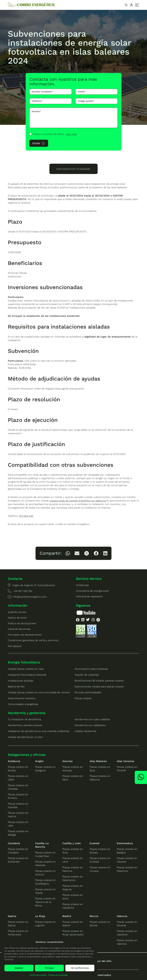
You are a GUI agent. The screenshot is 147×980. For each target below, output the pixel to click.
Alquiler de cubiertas (87, 675)
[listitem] (68, 553)
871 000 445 (26, 516)
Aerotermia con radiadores (90, 725)
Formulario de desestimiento (25, 635)
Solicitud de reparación (89, 596)
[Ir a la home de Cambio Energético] (32, 5)
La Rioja (40, 916)
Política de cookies (38, 975)
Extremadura (125, 843)
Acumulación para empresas (91, 669)
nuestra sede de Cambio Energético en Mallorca (78, 501)
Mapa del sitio (103, 961)
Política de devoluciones (22, 623)
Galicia (12, 916)
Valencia (122, 916)
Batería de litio (16, 687)
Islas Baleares (98, 761)
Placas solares (83, 698)
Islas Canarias (125, 761)
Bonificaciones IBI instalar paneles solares (99, 681)
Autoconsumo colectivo (22, 698)
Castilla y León (72, 843)
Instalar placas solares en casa (26, 669)
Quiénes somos (17, 612)
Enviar (36, 143)
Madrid (67, 916)
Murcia (94, 916)
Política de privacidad (58, 975)
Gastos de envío (17, 618)
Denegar (49, 968)
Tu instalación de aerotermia (24, 719)
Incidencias (82, 585)
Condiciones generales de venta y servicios (33, 640)
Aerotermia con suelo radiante (92, 719)
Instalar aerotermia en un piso (25, 737)
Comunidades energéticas (23, 704)
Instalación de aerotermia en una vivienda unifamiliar (39, 731)
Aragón (39, 761)
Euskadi (95, 843)
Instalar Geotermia (85, 731)
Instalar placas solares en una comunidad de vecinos (39, 692)
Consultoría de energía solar (92, 591)
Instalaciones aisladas (21, 681)
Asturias (67, 761)
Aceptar (19, 968)
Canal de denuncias (19, 629)
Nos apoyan (15, 646)
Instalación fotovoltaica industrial (27, 675)
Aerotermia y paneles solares (25, 725)
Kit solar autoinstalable (88, 692)
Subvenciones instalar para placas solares (99, 687)
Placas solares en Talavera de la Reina (45, 902)
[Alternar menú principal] (137, 5)
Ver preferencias (80, 968)
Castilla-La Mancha (42, 845)
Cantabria (14, 843)
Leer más (71, 134)
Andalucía (14, 761)
